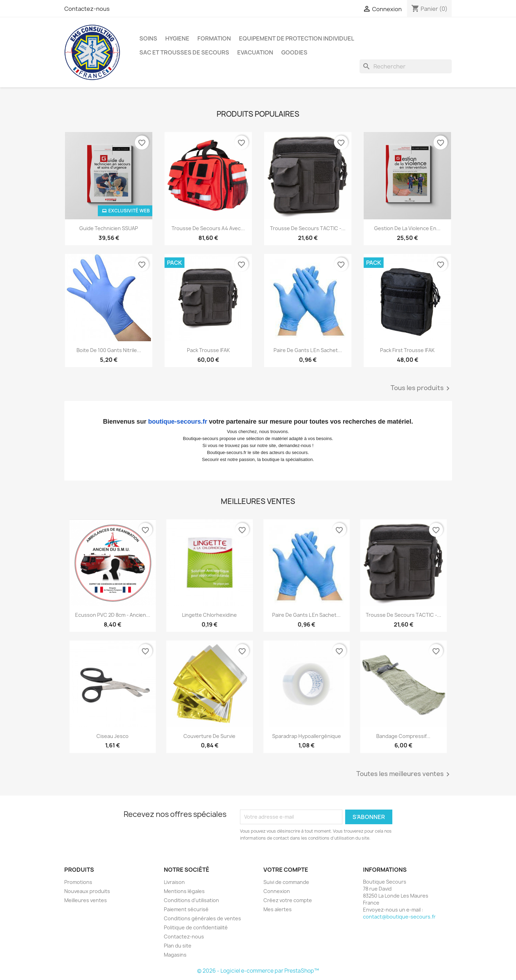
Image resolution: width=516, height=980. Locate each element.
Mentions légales (184, 891)
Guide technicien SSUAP (109, 228)
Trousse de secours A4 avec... (208, 228)
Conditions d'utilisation (191, 900)
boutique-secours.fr (178, 422)
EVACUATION (255, 52)
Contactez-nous (87, 9)
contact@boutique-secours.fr (399, 917)
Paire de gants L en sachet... (308, 350)
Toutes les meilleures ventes (404, 774)
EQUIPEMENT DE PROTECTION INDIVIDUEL (297, 38)
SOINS (148, 38)
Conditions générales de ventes (202, 918)
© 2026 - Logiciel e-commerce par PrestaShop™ (258, 971)
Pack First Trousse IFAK (407, 350)
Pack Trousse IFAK (208, 350)
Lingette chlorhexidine (209, 615)
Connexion (277, 891)
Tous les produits (421, 388)
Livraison (174, 882)
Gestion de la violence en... (407, 228)
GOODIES (294, 52)
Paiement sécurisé (186, 909)
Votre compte (286, 870)
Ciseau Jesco (112, 736)
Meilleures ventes (86, 900)
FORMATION (214, 38)
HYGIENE (177, 38)
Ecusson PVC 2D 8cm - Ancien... (113, 615)
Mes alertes (278, 909)
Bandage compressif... (403, 736)
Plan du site (178, 946)
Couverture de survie (209, 736)
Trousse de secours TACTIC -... (308, 228)
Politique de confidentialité (196, 927)
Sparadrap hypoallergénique (307, 736)
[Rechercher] (406, 66)
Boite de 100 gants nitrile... (109, 350)
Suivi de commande (286, 882)
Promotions (78, 882)
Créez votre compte (288, 900)
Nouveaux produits (87, 891)
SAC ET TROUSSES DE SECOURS (184, 52)
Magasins (175, 955)
